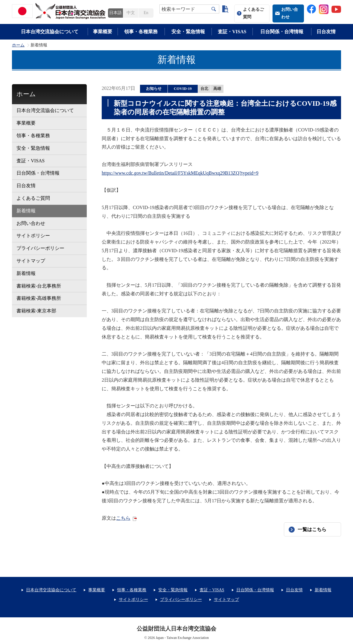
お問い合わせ (290, 13)
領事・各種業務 (141, 32)
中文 (131, 13)
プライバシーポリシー (40, 248)
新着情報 (26, 211)
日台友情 (326, 32)
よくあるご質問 (253, 13)
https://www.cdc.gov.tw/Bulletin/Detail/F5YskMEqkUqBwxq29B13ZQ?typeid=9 (180, 173)
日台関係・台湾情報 (282, 32)
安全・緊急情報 (188, 32)
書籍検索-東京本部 (36, 311)
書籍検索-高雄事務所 (39, 298)
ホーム (18, 45)
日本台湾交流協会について (50, 32)
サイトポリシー (33, 236)
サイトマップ (31, 261)
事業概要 (103, 32)
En (146, 13)
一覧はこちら (312, 529)
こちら (123, 518)
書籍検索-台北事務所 (39, 286)
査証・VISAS (232, 32)
